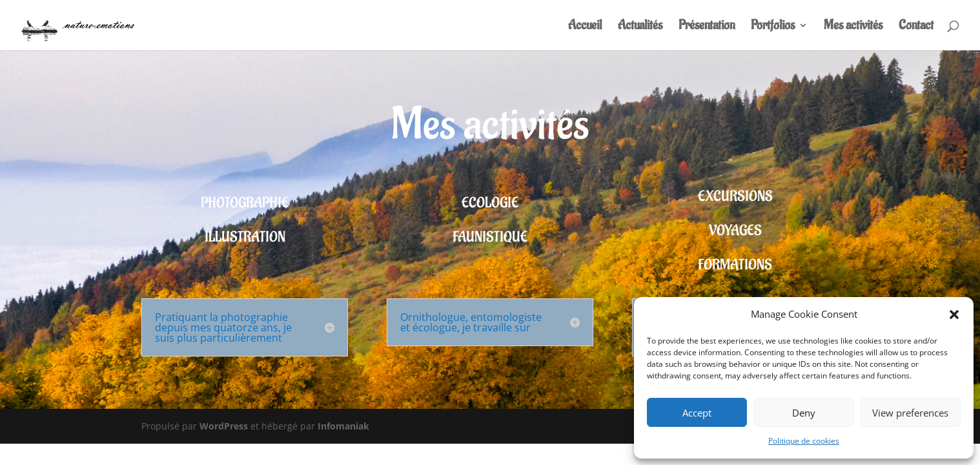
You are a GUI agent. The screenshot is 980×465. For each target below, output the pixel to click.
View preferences (910, 413)
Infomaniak (343, 426)
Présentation (707, 27)
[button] (954, 315)
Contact (916, 27)
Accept (697, 413)
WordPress (224, 426)
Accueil (585, 27)
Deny (804, 413)
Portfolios (773, 27)
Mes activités (853, 27)
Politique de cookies (804, 441)
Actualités (640, 27)
